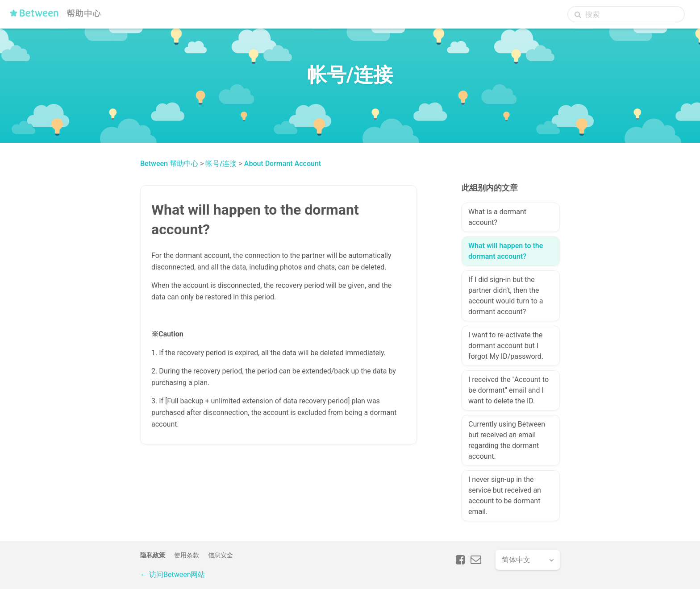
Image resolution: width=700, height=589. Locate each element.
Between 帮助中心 (169, 164)
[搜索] (626, 14)
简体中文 (516, 560)
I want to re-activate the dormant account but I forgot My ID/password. (506, 346)
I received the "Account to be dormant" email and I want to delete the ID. (508, 390)
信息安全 (221, 555)
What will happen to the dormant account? (506, 251)
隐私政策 (153, 555)
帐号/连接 (221, 164)
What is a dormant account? (497, 217)
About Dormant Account (283, 164)
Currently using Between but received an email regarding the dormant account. (507, 440)
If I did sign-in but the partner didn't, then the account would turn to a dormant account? (506, 296)
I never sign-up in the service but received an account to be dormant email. (505, 496)
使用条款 (187, 555)
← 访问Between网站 (173, 574)
